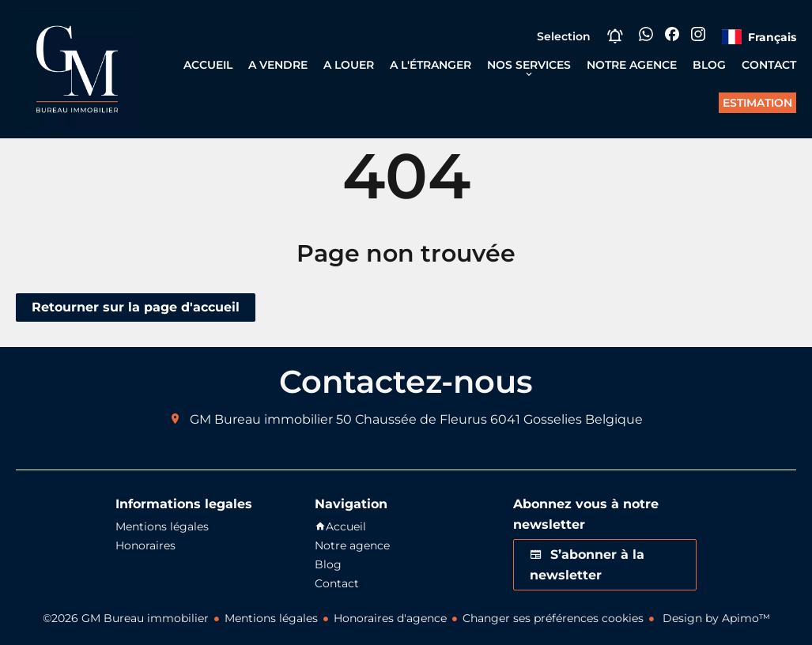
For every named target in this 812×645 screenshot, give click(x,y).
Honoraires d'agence (390, 618)
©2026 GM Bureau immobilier (126, 618)
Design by (715, 618)
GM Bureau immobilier (261, 419)
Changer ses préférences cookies (553, 618)
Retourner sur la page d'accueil (136, 307)
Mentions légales (271, 618)
